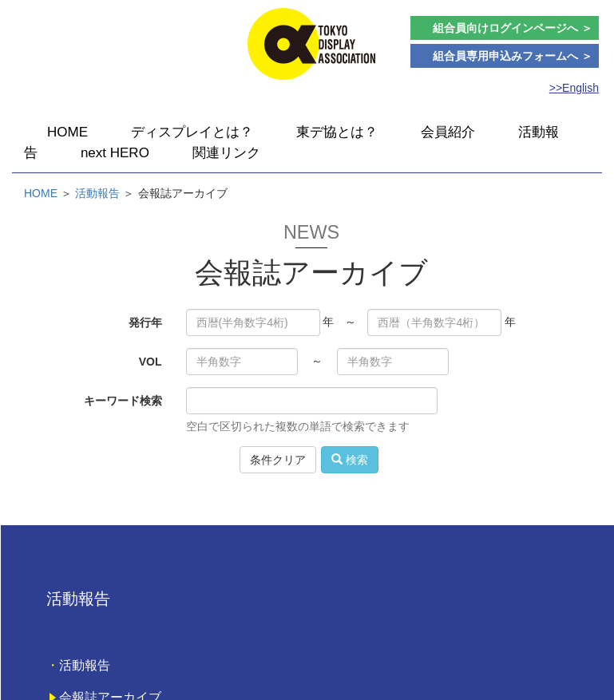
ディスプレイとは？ (192, 132)
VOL (151, 362)
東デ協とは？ (337, 132)
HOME (67, 132)
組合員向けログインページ (513, 28)
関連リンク (226, 153)
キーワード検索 (123, 401)
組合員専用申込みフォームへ (513, 56)
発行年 (145, 322)
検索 (350, 460)
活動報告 (97, 193)
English (580, 88)
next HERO (115, 153)
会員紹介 (448, 132)
